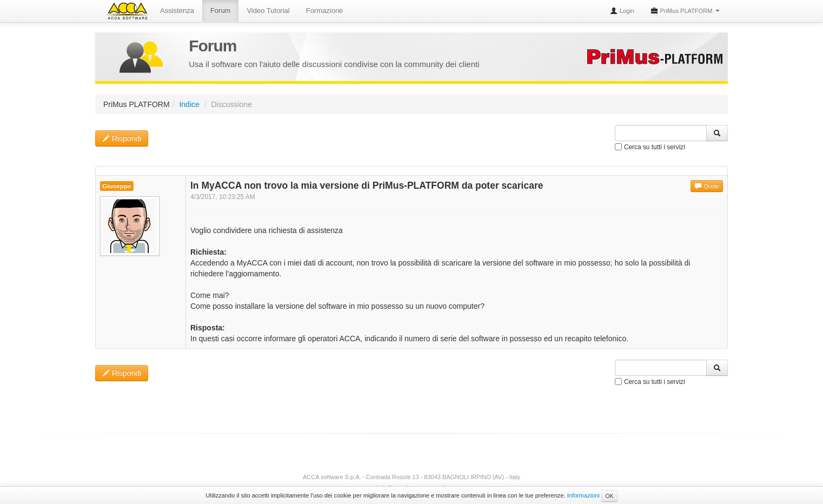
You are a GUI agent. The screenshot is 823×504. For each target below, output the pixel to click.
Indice (189, 104)
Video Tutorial (268, 11)
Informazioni (583, 495)
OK (609, 496)
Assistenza (177, 11)
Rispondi (122, 138)
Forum (221, 11)
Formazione (325, 11)
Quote (707, 186)
